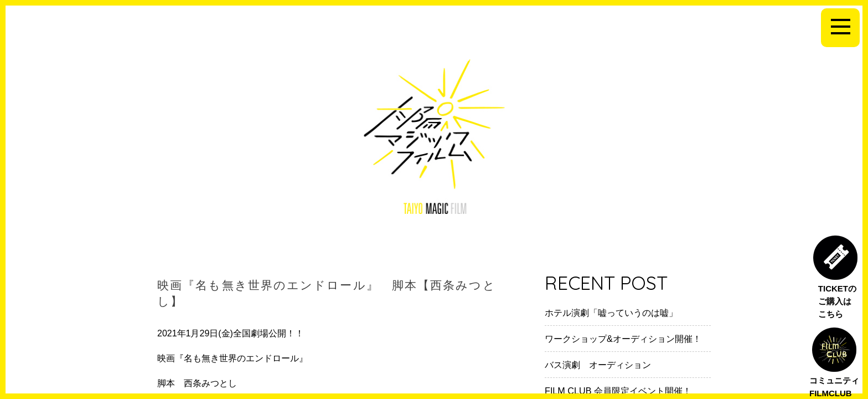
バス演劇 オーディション (598, 365)
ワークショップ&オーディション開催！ (623, 339)
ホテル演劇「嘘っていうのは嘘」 (611, 313)
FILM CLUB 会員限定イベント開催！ (618, 391)
